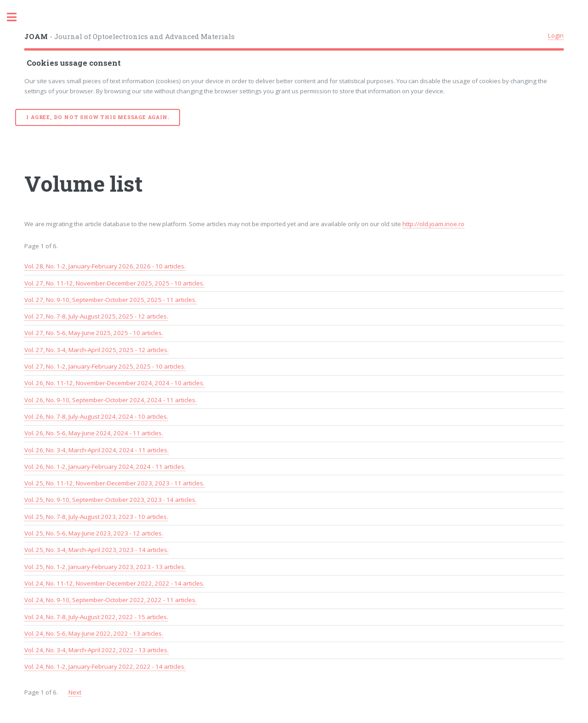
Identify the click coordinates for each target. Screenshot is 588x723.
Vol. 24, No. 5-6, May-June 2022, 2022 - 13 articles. (94, 633)
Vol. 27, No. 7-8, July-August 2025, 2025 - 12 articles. (96, 316)
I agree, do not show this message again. (98, 117)
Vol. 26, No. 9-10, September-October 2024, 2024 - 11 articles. (110, 400)
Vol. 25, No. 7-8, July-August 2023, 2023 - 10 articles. (96, 517)
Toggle (17, 17)
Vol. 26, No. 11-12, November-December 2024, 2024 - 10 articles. (114, 383)
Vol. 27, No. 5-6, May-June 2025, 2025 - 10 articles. (94, 333)
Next (75, 692)
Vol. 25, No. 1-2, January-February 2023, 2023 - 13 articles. (105, 567)
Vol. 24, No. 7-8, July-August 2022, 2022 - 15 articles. (96, 617)
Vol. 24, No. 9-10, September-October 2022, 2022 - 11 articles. (110, 600)
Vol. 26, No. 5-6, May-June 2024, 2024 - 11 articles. (94, 433)
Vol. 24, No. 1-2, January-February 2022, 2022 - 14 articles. (105, 666)
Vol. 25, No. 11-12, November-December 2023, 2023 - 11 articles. (114, 483)
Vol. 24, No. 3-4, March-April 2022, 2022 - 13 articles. (96, 650)
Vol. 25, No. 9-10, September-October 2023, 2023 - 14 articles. (110, 500)
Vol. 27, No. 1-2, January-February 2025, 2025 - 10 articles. (105, 366)
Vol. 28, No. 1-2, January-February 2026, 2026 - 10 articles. (105, 266)
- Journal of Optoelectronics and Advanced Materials (130, 36)
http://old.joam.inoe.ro (433, 224)
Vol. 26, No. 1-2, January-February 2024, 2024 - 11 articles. (105, 467)
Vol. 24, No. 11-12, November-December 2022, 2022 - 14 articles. (114, 583)
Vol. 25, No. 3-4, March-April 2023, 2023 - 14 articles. (96, 550)
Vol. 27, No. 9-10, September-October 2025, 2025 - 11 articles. (110, 300)
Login (556, 35)
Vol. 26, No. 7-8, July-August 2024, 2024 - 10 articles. (96, 416)
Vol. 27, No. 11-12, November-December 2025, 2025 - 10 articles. (114, 283)
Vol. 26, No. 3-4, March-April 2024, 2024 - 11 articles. (96, 450)
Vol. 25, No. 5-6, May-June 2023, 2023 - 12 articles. (94, 533)
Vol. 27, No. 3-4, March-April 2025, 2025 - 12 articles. (96, 350)
